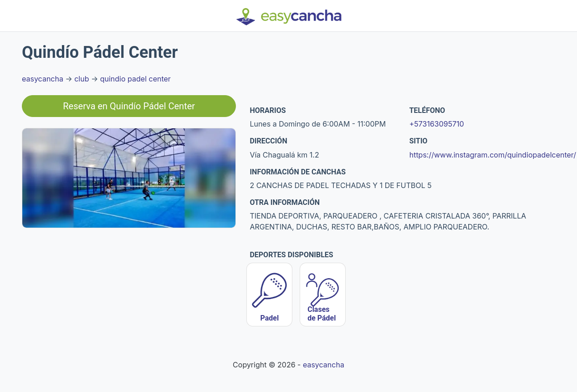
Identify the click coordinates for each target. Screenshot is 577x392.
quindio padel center (135, 79)
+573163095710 (437, 124)
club (82, 79)
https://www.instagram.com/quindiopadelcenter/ (493, 155)
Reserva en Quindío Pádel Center (129, 106)
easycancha (43, 79)
